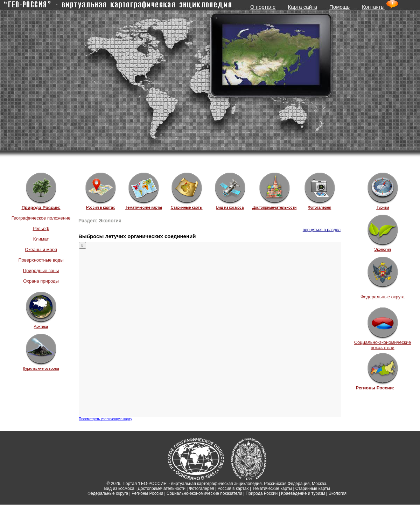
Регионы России (147, 493)
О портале (263, 7)
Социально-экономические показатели (383, 345)
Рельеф (41, 228)
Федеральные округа (383, 297)
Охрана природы (41, 281)
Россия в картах (233, 488)
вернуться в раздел (322, 230)
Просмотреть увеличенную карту (106, 419)
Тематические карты (272, 488)
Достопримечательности (162, 488)
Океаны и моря (41, 249)
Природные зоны (41, 271)
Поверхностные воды (41, 260)
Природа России (262, 493)
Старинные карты (313, 488)
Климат (41, 239)
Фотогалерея (202, 488)
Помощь (339, 7)
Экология (337, 493)
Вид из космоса (119, 488)
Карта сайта (302, 7)
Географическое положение (41, 218)
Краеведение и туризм (303, 493)
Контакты (373, 7)
